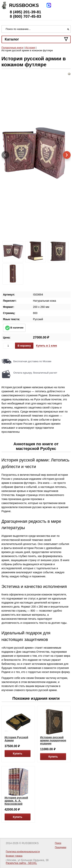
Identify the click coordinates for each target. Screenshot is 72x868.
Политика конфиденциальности (23, 852)
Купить (18, 754)
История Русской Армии (16, 739)
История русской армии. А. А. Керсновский (16, 801)
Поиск (58, 843)
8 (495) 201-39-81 (25, 12)
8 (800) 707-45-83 (25, 16)
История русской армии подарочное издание (53, 740)
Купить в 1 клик (47, 346)
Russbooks (24, 5)
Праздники (61, 847)
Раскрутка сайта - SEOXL (21, 863)
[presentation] (5, 155)
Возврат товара (14, 856)
